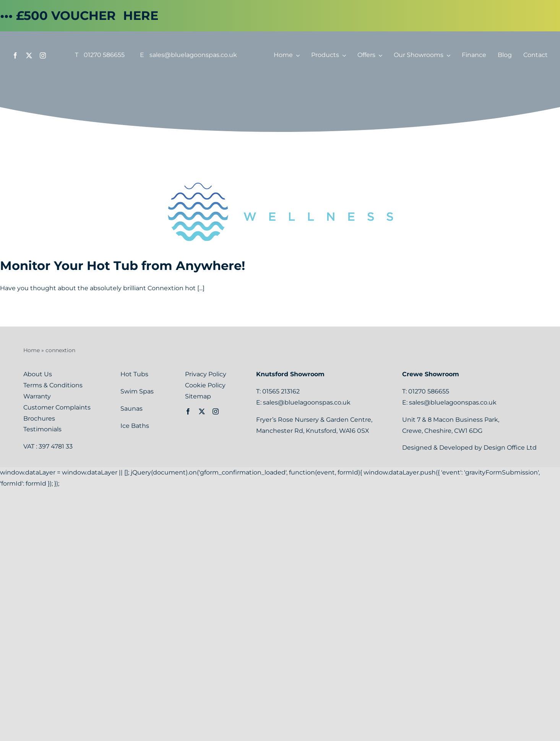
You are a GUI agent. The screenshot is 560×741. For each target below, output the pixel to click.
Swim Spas (138, 391)
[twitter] (29, 55)
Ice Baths (135, 426)
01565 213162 (281, 391)
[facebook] (15, 55)
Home (32, 350)
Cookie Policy (205, 385)
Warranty (37, 396)
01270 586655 (104, 55)
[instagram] (43, 55)
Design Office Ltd (510, 448)
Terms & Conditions (53, 385)
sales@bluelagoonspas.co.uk (193, 55)
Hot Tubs (135, 374)
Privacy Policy (206, 374)
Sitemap (198, 396)
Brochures (39, 418)
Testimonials (42, 429)
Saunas (132, 409)
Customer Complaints (57, 407)
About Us (38, 374)
